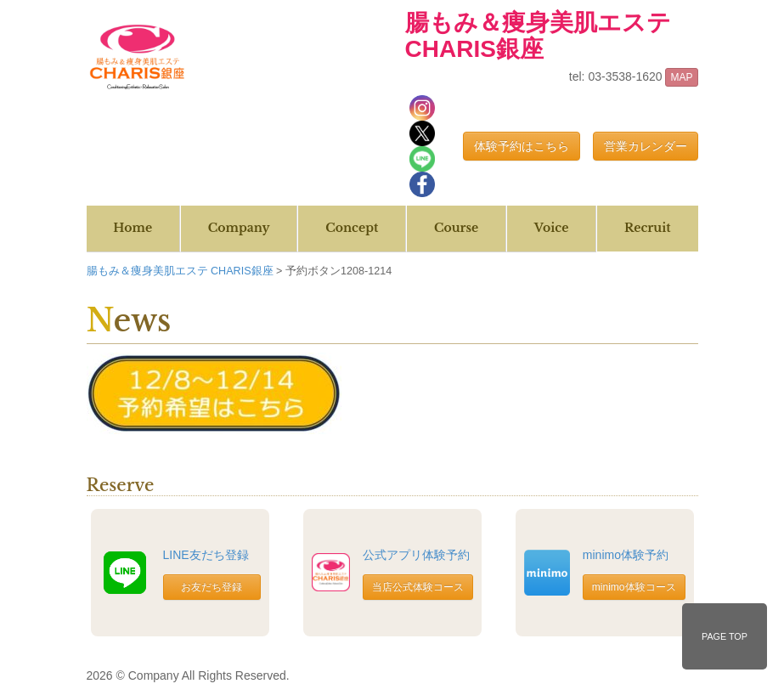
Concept (352, 228)
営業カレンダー (646, 146)
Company (239, 228)
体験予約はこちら (522, 146)
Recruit (648, 228)
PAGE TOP (725, 636)
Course (456, 228)
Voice (551, 228)
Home (133, 228)
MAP (681, 77)
